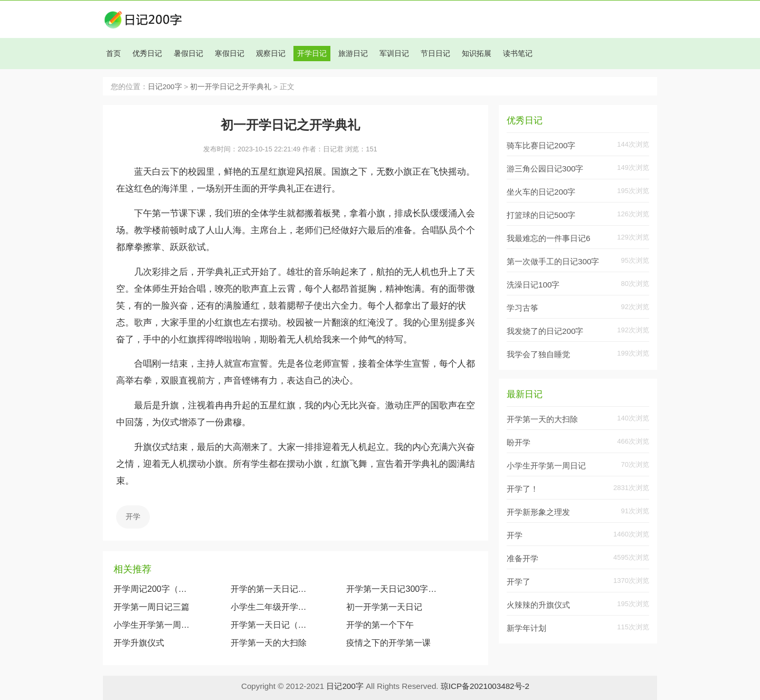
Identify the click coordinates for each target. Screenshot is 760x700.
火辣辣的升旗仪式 (538, 605)
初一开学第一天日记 (384, 607)
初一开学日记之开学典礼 (231, 87)
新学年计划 (526, 628)
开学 (133, 516)
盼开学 (519, 442)
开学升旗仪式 (139, 643)
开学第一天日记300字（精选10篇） (394, 589)
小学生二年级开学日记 (270, 607)
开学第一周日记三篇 (151, 607)
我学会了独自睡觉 (538, 354)
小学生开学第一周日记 (153, 625)
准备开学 (522, 558)
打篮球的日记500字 (541, 215)
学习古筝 (522, 308)
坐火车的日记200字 (541, 192)
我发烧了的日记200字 (545, 331)
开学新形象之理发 (538, 512)
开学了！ (522, 489)
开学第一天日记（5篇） (270, 625)
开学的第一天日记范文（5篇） (270, 589)
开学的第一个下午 (380, 625)
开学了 (519, 582)
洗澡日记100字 (533, 285)
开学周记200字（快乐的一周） (153, 589)
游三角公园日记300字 (545, 169)
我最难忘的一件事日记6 (548, 238)
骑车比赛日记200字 (541, 145)
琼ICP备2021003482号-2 (485, 686)
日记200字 (165, 87)
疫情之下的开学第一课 (388, 643)
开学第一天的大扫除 (269, 643)
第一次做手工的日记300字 (553, 261)
